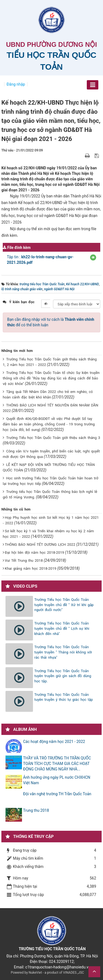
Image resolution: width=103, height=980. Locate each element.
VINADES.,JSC (74, 973)
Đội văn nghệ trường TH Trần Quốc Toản (57, 794)
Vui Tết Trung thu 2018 (24, 560)
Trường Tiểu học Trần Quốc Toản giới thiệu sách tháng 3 (53, 438)
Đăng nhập (16, 84)
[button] (93, 257)
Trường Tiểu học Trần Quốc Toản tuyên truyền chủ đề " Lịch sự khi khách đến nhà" (62, 628)
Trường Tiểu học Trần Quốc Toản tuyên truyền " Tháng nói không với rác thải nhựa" (63, 652)
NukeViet (35, 973)
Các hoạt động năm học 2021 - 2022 (54, 742)
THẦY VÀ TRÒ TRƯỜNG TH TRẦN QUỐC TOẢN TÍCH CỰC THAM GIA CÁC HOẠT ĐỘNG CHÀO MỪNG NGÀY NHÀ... (57, 764)
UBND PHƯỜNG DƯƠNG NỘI (51, 44)
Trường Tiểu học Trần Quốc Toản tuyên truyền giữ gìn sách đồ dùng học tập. (63, 676)
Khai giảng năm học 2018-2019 (30, 568)
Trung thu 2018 (36, 810)
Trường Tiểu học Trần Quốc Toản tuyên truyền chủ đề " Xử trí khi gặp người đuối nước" (64, 605)
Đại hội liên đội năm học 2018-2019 (34, 553)
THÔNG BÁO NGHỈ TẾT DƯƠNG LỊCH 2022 (40, 545)
